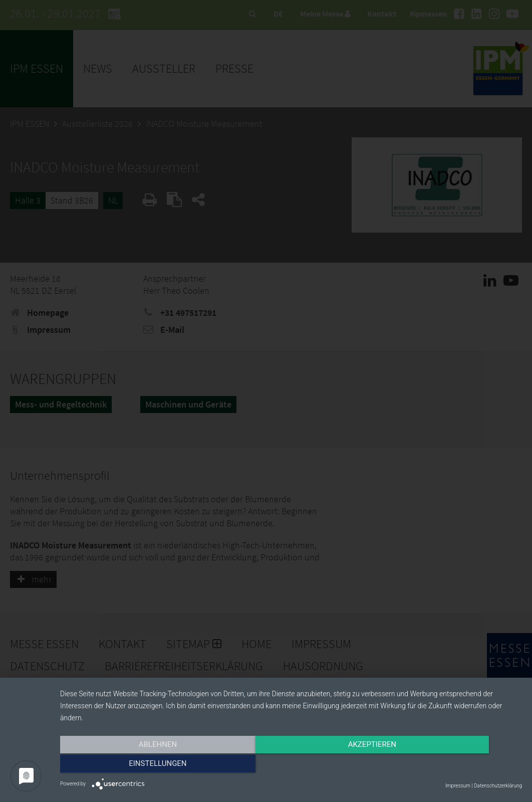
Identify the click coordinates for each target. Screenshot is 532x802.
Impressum (458, 786)
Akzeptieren (291, 765)
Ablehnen (129, 765)
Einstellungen (453, 765)
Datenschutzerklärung (498, 786)
